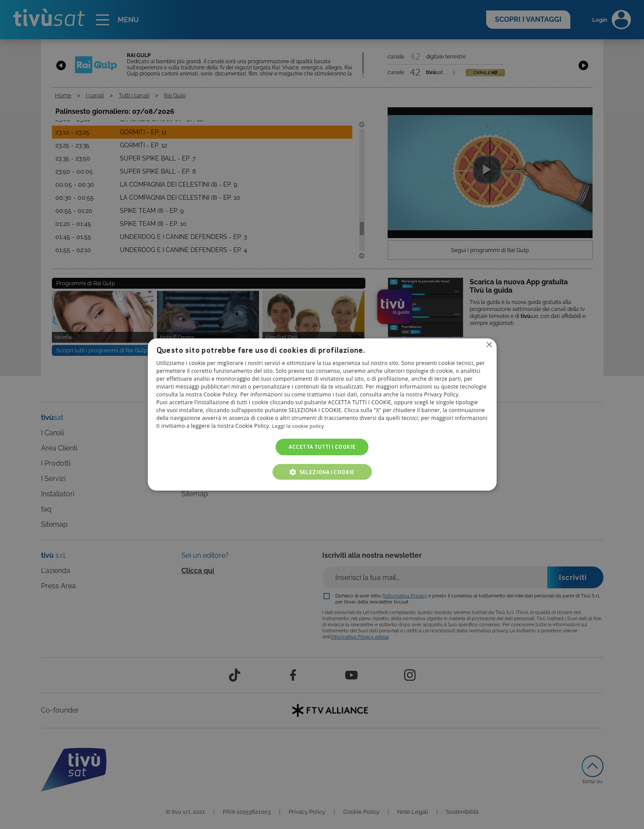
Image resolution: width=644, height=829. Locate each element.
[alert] (322, 414)
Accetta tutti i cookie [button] (322, 447)
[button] (322, 472)
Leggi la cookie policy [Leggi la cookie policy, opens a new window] (299, 426)
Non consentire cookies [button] (489, 345)
